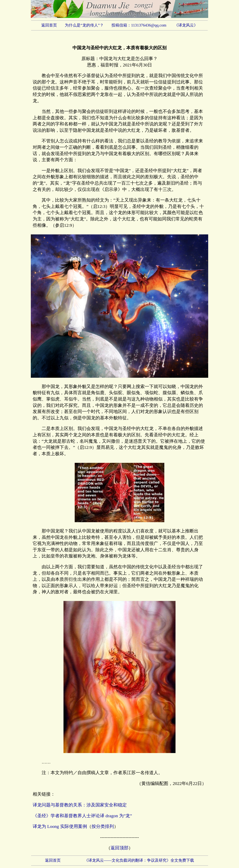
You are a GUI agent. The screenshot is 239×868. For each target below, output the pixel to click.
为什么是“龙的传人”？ (84, 25)
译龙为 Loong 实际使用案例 (60, 826)
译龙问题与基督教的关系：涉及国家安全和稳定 (80, 805)
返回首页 (49, 25)
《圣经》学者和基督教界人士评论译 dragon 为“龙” (82, 816)
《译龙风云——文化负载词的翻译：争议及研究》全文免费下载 (139, 860)
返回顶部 (119, 848)
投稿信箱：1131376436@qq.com (139, 25)
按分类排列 (103, 826)
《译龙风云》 (186, 25)
